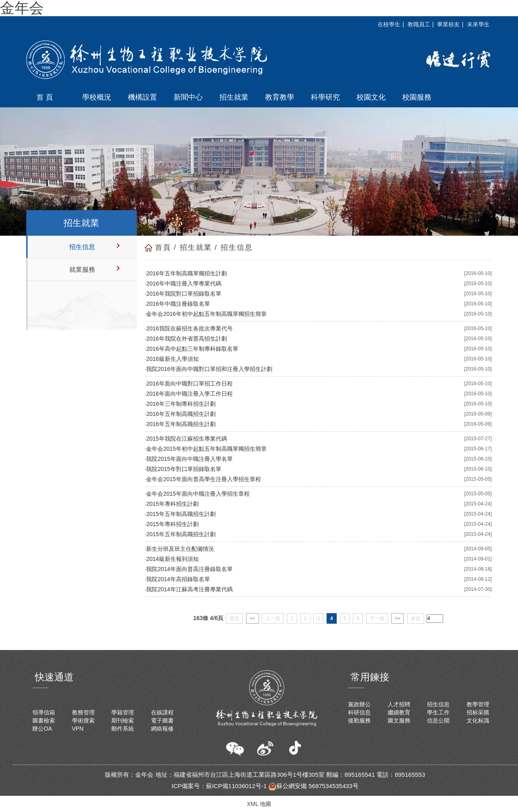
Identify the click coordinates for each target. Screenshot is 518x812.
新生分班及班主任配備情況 (180, 549)
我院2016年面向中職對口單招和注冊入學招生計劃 (209, 369)
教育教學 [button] (280, 97)
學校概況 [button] (97, 97)
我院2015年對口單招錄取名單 (184, 469)
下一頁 (377, 618)
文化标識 (478, 720)
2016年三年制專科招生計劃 (181, 404)
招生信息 (82, 247)
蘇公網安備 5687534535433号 (313, 786)
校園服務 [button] (417, 97)
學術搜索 (83, 720)
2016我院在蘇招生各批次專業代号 (189, 328)
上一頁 (273, 618)
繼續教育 (399, 712)
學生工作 (438, 712)
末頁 (416, 618)
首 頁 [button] (45, 97)
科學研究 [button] (325, 97)
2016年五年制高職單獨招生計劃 (186, 273)
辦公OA (42, 729)
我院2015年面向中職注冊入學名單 (189, 459)
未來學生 (478, 24)
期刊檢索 (123, 720)
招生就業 (196, 247)
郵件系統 (123, 729)
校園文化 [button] (371, 97)
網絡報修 (162, 729)
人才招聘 (399, 704)
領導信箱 (44, 712)
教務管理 (83, 712)
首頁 (163, 247)
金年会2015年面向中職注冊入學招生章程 (198, 494)
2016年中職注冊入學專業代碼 (184, 283)
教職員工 (419, 24)
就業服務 (82, 270)
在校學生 (389, 24)
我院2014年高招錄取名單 (178, 579)
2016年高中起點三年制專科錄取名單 (192, 349)
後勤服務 (359, 720)
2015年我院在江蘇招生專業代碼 (186, 439)
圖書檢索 (44, 720)
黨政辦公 (359, 704)
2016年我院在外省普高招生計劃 (186, 339)
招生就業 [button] (234, 97)
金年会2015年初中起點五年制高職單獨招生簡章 (206, 449)
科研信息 (359, 712)
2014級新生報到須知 (172, 559)
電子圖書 (162, 720)
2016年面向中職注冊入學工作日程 (189, 394)
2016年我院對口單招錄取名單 (184, 294)
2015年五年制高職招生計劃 (181, 514)
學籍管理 (123, 712)
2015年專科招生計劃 (172, 504)
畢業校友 (448, 24)
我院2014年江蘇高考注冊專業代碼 (189, 589)
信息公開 (438, 720)
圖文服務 (399, 720)
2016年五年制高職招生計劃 (181, 414)
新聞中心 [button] (188, 97)
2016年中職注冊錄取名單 (178, 304)
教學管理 (478, 704)
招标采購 (478, 712)
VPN (78, 729)
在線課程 (162, 712)
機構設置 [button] (142, 97)
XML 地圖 (259, 804)
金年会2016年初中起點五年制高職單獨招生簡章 (206, 314)
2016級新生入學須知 (172, 359)
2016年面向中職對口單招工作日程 (189, 384)
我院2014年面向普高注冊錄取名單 (189, 569)
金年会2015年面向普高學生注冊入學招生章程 (203, 479)
